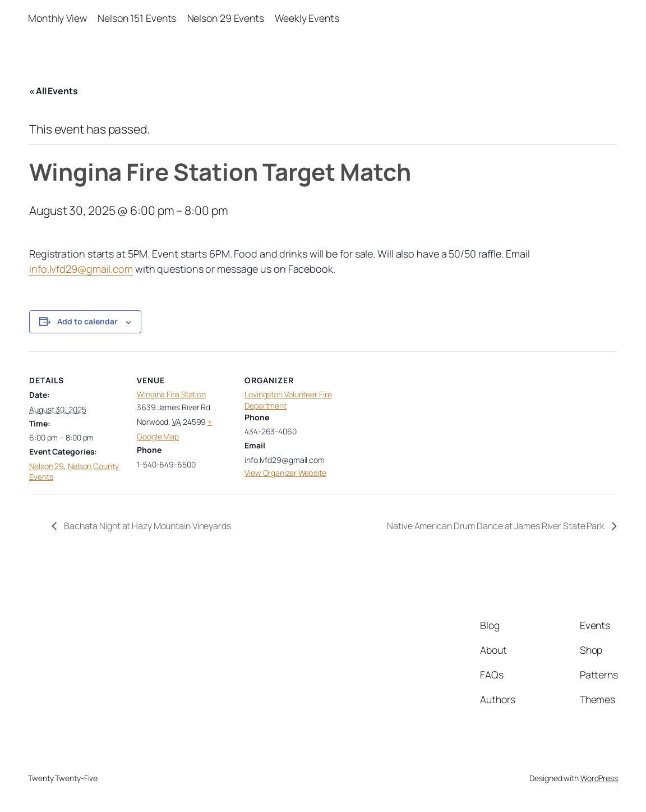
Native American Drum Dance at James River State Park (497, 526)
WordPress (599, 778)
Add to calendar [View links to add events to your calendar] (87, 321)
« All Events (54, 91)
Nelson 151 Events (137, 18)
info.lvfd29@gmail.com (81, 269)
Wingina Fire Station (171, 394)
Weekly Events (307, 18)
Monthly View (57, 18)
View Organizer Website (285, 473)
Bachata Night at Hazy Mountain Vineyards (147, 526)
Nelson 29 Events (226, 18)
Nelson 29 (47, 466)
